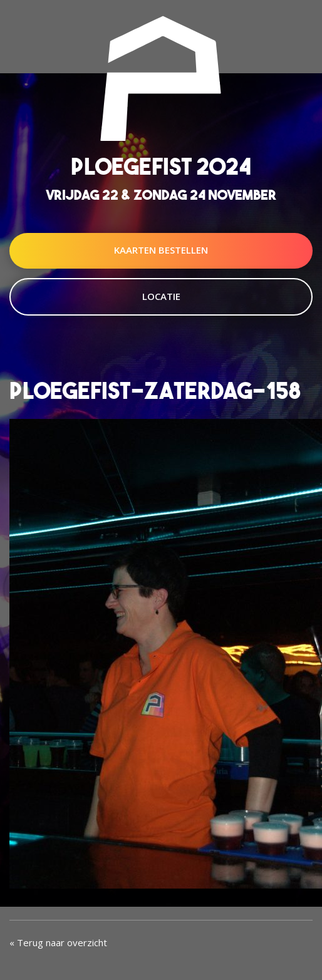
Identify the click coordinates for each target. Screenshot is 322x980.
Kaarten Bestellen (161, 250)
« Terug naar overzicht (58, 942)
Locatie (161, 296)
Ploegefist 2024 (161, 166)
